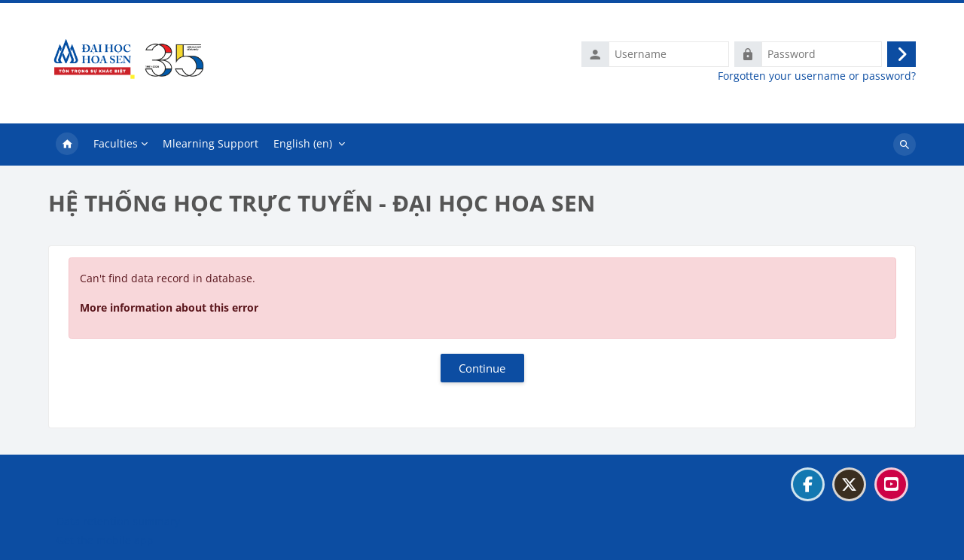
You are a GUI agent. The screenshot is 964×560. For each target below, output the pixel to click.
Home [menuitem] (67, 145)
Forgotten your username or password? (817, 76)
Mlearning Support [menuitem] (210, 143)
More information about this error (169, 307)
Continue (482, 368)
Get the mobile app (105, 540)
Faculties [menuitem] (116, 143)
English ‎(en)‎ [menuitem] (303, 143)
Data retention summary (118, 521)
